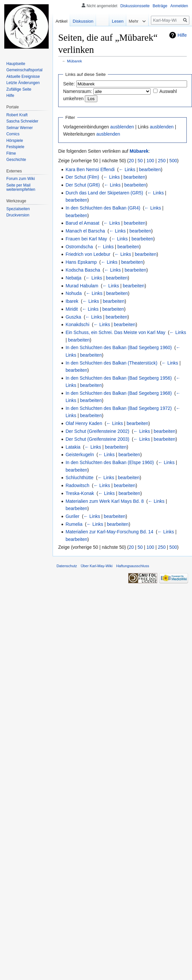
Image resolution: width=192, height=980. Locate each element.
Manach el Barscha (85, 231)
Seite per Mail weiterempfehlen (21, 188)
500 (173, 161)
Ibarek (72, 301)
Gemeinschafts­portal (24, 70)
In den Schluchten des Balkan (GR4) (103, 208)
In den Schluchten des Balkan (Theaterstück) (111, 363)
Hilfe (182, 35)
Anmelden (179, 6)
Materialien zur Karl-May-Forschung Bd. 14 (109, 532)
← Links (127, 169)
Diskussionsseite (135, 6)
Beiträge (160, 6)
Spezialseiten (18, 209)
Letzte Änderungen (23, 83)
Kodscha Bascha (83, 270)
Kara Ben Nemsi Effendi (90, 169)
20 (132, 161)
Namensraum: (78, 91)
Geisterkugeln (80, 455)
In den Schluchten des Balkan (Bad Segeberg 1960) (119, 347)
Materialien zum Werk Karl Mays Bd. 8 (105, 501)
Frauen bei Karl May (86, 239)
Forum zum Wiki (21, 179)
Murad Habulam (82, 286)
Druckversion (18, 215)
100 (150, 161)
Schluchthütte (79, 478)
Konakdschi (77, 324)
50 (140, 161)
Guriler (72, 516)
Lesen (114, 21)
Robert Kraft (17, 115)
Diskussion (83, 21)
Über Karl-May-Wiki (96, 566)
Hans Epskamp (81, 262)
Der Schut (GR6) (83, 185)
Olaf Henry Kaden (84, 423)
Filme (11, 153)
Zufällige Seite (19, 89)
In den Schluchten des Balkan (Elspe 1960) (110, 462)
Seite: (69, 84)
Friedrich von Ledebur (88, 254)
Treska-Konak (80, 493)
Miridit (72, 309)
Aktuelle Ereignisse (23, 77)
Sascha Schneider (22, 121)
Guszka (73, 317)
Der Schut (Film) (82, 177)
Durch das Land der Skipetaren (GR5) (104, 193)
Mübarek (75, 61)
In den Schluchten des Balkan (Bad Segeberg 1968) (119, 393)
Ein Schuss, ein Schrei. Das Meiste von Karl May (115, 332)
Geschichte (16, 160)
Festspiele (15, 147)
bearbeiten (150, 169)
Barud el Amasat (82, 223)
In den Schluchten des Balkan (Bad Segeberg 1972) (119, 408)
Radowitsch (77, 485)
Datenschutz (67, 566)
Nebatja (73, 278)
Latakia (73, 447)
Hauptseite (16, 64)
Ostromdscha (79, 247)
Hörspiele (15, 141)
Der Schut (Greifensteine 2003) (97, 439)
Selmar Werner (19, 128)
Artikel (61, 21)
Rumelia (74, 524)
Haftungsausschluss (133, 566)
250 (162, 161)
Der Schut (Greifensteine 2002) (97, 431)
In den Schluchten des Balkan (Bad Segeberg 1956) (119, 378)
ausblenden (122, 127)
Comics (13, 134)
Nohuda (73, 293)
